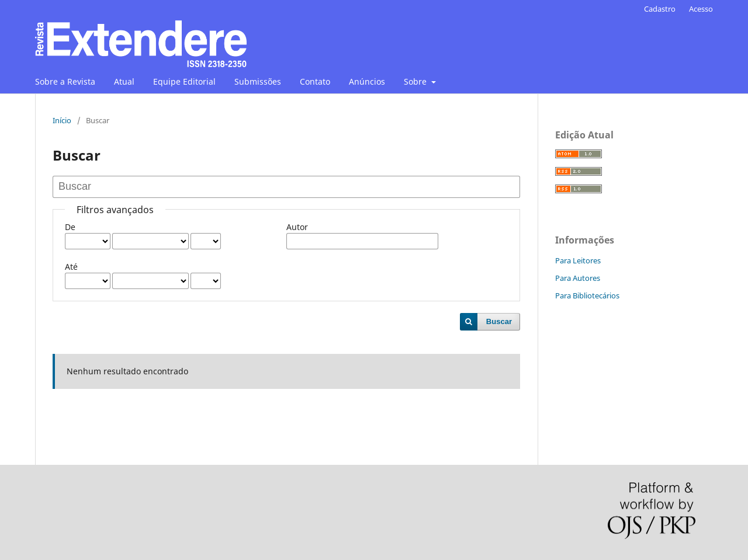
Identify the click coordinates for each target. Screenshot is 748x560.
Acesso (701, 9)
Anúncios (367, 81)
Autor (297, 227)
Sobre (416, 81)
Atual (124, 81)
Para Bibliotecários (587, 295)
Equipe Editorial (184, 81)
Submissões (258, 81)
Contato (315, 81)
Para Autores (578, 278)
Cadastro (660, 9)
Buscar (499, 321)
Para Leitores (578, 260)
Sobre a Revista (65, 81)
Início (62, 120)
